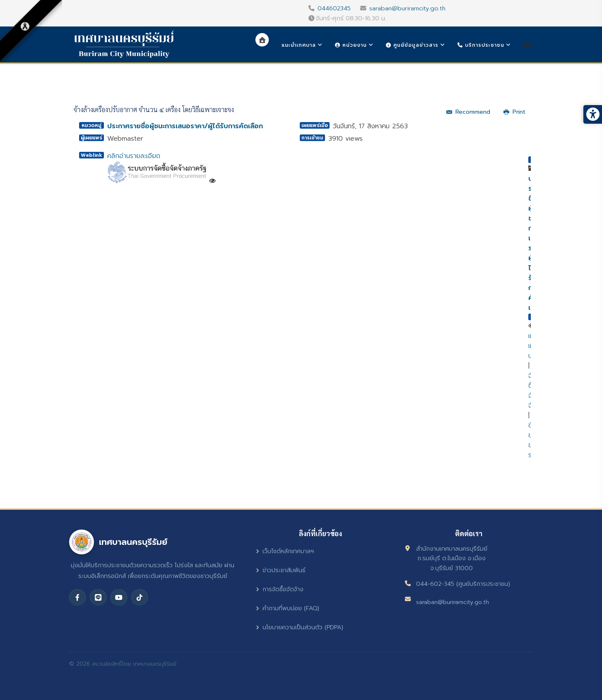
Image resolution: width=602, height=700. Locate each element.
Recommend (468, 112)
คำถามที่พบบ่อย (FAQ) (288, 608)
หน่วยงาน (351, 45)
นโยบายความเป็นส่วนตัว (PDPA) (300, 627)
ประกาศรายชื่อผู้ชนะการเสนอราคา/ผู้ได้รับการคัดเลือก (185, 126)
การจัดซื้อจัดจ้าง (280, 589)
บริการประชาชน (481, 45)
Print (514, 112)
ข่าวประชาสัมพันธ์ (281, 570)
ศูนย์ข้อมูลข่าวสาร (412, 45)
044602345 (334, 8)
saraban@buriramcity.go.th (407, 8)
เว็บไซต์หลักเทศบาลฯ (285, 551)
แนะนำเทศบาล (299, 45)
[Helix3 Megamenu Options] (527, 44)
